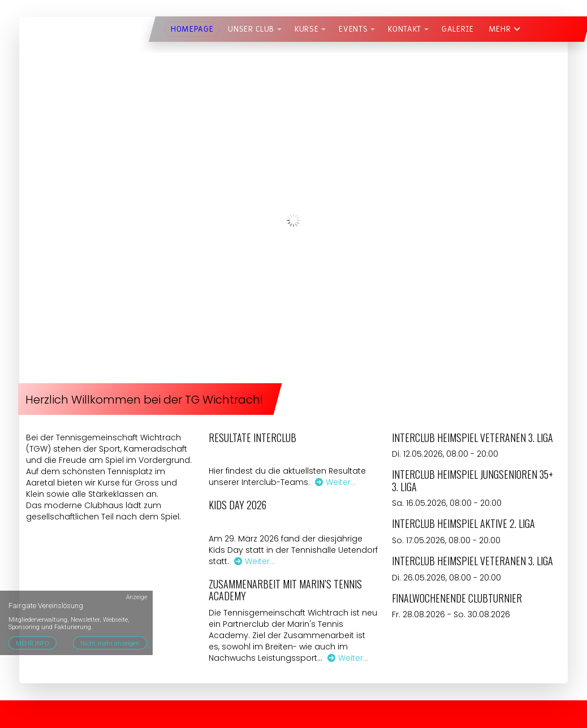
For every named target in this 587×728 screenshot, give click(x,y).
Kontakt (405, 29)
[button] (279, 29)
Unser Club (251, 29)
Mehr (505, 29)
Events (353, 29)
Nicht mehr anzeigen (110, 643)
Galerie (458, 29)
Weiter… (335, 482)
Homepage (192, 29)
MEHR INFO (33, 643)
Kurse (307, 29)
